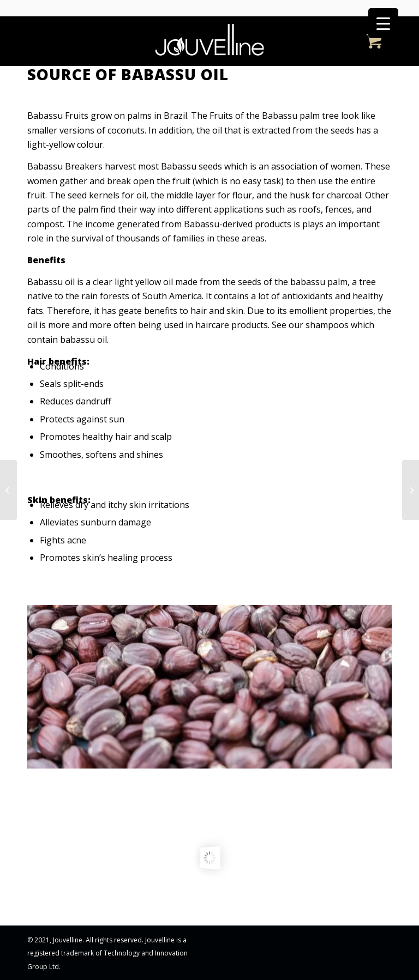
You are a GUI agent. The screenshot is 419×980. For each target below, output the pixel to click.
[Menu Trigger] (383, 23)
